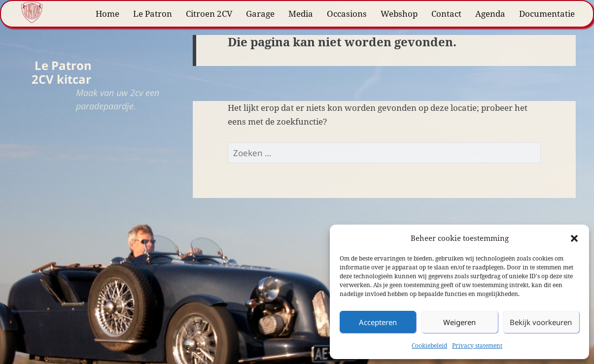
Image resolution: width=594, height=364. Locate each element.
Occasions (347, 14)
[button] (574, 238)
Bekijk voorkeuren (541, 322)
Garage (260, 14)
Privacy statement (477, 346)
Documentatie (547, 14)
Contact (446, 14)
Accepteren (378, 322)
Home (107, 14)
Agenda (490, 14)
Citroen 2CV (209, 14)
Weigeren (459, 322)
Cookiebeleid (429, 346)
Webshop (399, 14)
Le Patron (153, 14)
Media (301, 14)
